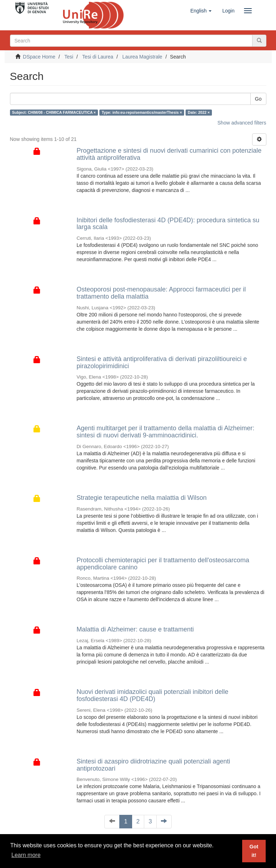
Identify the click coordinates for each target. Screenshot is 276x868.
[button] (201, 11)
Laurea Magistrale (142, 57)
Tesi (69, 57)
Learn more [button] (26, 855)
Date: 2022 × (199, 112)
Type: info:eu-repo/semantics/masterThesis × (142, 112)
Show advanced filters (242, 123)
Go (258, 99)
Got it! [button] (254, 851)
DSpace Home (39, 57)
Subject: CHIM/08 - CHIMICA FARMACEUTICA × (54, 112)
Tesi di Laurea (98, 57)
